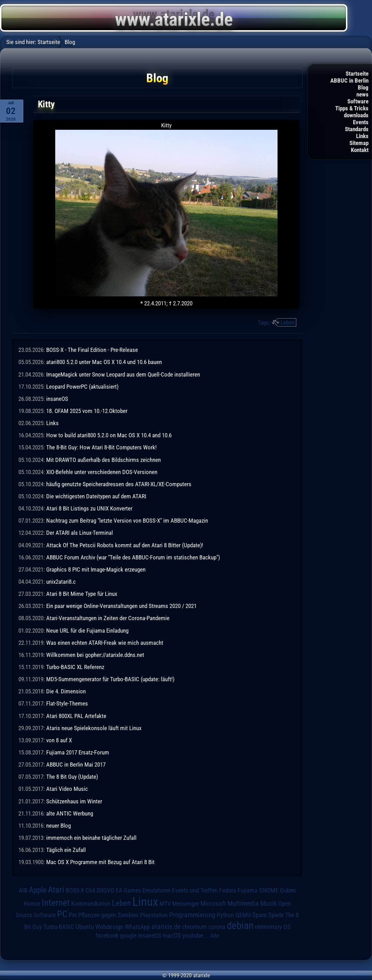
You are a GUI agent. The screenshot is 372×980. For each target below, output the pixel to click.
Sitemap (359, 143)
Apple (38, 890)
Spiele (276, 915)
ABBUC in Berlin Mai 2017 (76, 764)
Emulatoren (156, 890)
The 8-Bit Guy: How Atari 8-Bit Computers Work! (101, 447)
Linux (145, 902)
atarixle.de (166, 927)
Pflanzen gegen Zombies (108, 915)
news (362, 94)
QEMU (243, 915)
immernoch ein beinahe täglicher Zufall (91, 838)
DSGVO (105, 890)
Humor (32, 904)
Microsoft (213, 903)
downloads (356, 115)
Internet (56, 903)
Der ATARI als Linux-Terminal (80, 533)
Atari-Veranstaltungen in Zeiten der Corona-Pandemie (108, 618)
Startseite (357, 74)
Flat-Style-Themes (67, 703)
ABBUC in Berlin (349, 81)
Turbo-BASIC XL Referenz (75, 667)
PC (62, 914)
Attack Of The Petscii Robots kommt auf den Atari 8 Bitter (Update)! (125, 545)
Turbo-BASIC (59, 927)
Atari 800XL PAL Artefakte (76, 716)
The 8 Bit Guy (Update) (72, 777)
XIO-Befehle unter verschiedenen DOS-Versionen (102, 472)
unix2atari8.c (61, 582)
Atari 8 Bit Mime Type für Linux (82, 594)
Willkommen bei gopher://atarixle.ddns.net (95, 655)
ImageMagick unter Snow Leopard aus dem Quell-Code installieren (123, 374)
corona (217, 927)
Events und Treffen (195, 890)
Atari (56, 890)
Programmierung (192, 915)
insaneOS (57, 399)
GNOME (269, 890)
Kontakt (360, 150)
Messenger (186, 904)
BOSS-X (75, 890)
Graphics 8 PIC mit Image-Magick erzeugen (96, 569)
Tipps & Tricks (352, 108)
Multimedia (243, 903)
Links (362, 136)
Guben (288, 890)
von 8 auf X (59, 740)
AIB (23, 890)
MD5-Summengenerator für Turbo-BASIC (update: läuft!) (110, 679)
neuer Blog (59, 826)
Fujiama (248, 890)
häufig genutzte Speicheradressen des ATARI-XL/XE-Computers (119, 484)
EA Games (128, 890)
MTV (165, 903)
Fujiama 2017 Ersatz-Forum (78, 752)
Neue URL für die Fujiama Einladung (87, 631)
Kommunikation (91, 903)
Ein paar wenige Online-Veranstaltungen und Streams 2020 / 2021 (121, 606)
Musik (268, 903)
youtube (193, 935)
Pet (73, 915)
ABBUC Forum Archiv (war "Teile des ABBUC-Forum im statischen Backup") (133, 557)
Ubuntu (85, 927)
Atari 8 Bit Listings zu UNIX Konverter (89, 508)
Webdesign (109, 927)
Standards (357, 129)
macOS (172, 935)
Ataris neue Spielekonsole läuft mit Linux (94, 728)
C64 (90, 890)
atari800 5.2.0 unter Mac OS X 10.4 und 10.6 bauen (104, 362)
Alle (215, 936)
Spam (259, 915)
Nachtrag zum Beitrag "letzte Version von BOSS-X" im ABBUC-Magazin (127, 521)
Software (358, 101)
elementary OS (273, 927)
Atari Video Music (67, 789)
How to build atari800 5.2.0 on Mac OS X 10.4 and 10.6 (109, 435)
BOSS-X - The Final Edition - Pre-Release (92, 350)
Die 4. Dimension (66, 691)
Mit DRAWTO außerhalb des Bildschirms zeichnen (104, 460)
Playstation (154, 915)
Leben (288, 322)
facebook (107, 936)
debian (240, 926)
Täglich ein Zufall (66, 850)
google (128, 936)
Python (225, 915)
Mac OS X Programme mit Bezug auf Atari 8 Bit (100, 862)
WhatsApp (137, 927)
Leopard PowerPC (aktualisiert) (82, 387)
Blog (363, 87)
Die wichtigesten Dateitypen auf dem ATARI (96, 496)
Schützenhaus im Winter (74, 801)
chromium (195, 927)
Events (361, 122)
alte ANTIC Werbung (70, 813)
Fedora (228, 890)
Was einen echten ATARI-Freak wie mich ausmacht (105, 643)
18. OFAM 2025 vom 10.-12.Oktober (87, 411)
